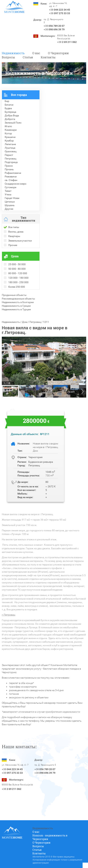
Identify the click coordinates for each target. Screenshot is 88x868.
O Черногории (58, 53)
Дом (25, 322)
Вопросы (8, 57)
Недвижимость (13, 53)
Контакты (48, 57)
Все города (19, 95)
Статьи (28, 57)
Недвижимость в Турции (16, 309)
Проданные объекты (14, 295)
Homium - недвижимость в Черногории (50, 837)
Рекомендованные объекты (18, 299)
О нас (36, 53)
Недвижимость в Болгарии (18, 302)
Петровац (35, 322)
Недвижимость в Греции (16, 306)
